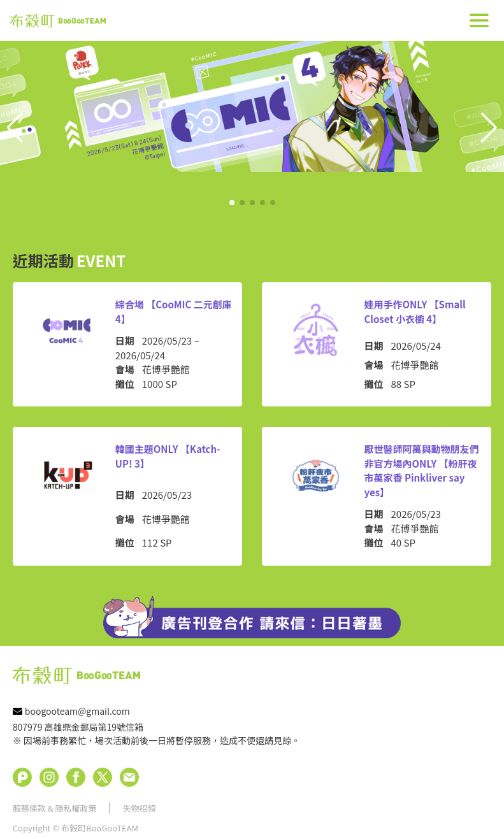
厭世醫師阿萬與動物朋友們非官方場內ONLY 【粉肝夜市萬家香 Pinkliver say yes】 (422, 470)
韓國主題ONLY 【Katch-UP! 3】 (168, 456)
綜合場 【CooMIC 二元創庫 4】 (174, 312)
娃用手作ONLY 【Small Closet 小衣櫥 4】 (415, 312)
